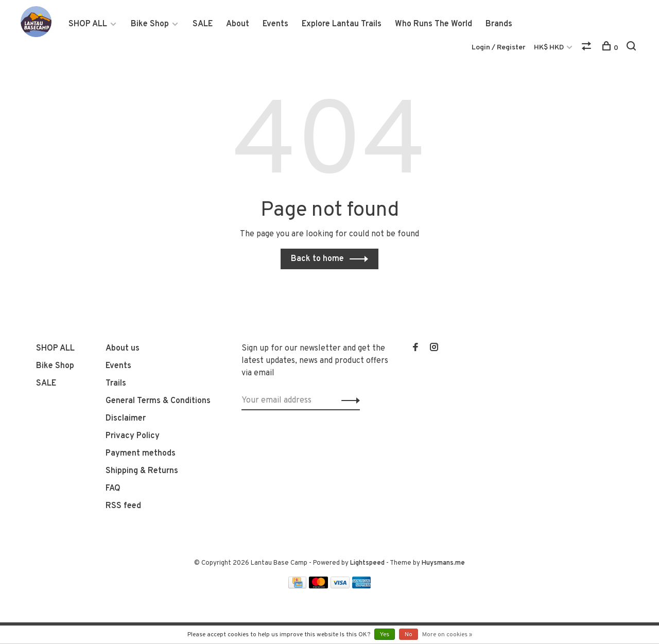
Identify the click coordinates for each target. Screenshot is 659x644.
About (238, 24)
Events (275, 24)
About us (123, 349)
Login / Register (499, 48)
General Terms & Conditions (158, 401)
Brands (499, 24)
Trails (116, 384)
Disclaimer (126, 419)
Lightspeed (367, 563)
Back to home (317, 259)
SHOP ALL (88, 24)
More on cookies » (447, 635)
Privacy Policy (133, 436)
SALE (203, 24)
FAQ (113, 489)
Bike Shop (150, 24)
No (409, 635)
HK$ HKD (550, 48)
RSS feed (123, 506)
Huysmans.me (443, 563)
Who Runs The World (433, 24)
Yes (385, 635)
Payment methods (141, 454)
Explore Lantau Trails (342, 24)
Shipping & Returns (142, 471)
